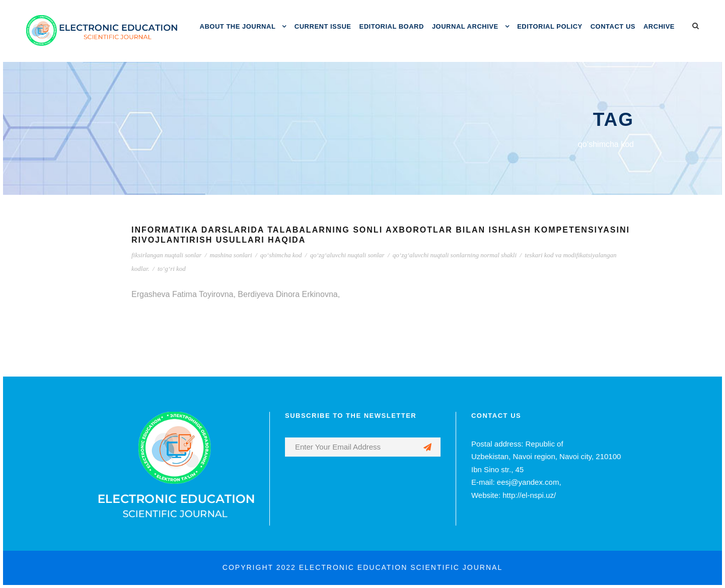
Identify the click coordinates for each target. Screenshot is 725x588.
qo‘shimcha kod (281, 255)
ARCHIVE (659, 26)
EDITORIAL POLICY (550, 26)
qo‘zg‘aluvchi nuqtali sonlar (347, 255)
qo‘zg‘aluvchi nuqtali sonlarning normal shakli (455, 255)
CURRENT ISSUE (323, 26)
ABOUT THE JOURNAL (238, 26)
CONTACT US (613, 26)
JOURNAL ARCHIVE (465, 26)
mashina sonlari (231, 255)
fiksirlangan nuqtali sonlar (166, 255)
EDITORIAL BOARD (392, 26)
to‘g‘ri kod (172, 269)
